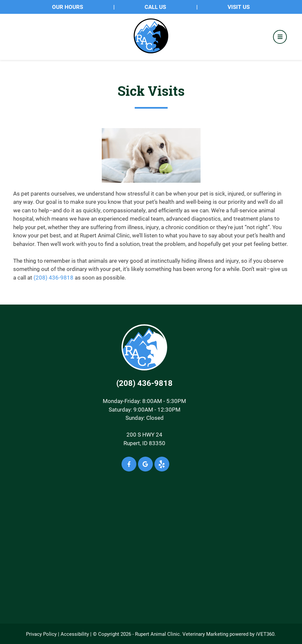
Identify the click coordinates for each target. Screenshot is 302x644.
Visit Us (239, 7)
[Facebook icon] (129, 464)
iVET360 (265, 634)
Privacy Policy (41, 634)
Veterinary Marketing (205, 634)
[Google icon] (145, 464)
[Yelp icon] (162, 464)
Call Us (155, 7)
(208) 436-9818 (54, 277)
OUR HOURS (68, 7)
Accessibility (75, 634)
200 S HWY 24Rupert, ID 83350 (144, 439)
